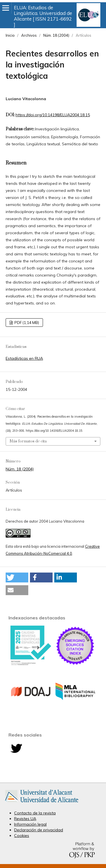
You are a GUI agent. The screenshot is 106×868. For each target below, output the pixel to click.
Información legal (30, 824)
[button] (17, 577)
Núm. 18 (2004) (56, 35)
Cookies (22, 836)
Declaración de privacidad (39, 830)
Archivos (29, 35)
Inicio (10, 35)
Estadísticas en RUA (24, 358)
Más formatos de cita (28, 441)
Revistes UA (25, 819)
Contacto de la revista (35, 813)
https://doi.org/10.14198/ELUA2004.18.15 (53, 115)
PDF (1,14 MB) (26, 323)
